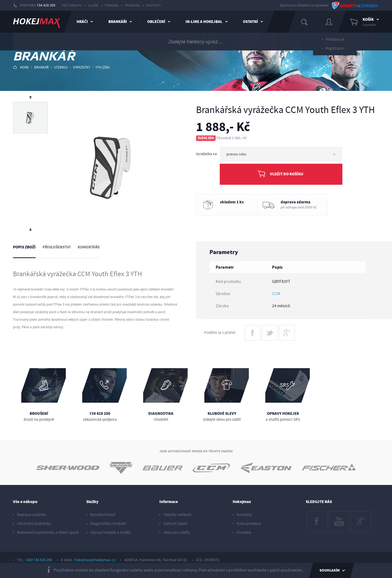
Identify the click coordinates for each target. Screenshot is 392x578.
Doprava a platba (32, 515)
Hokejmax (242, 502)
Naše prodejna (249, 524)
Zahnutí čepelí (175, 524)
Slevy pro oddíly (177, 533)
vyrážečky (82, 67)
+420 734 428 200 (39, 560)
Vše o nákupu (72, 6)
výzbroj (61, 67)
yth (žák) (103, 67)
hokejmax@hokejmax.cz (95, 560)
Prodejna (132, 6)
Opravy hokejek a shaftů (110, 533)
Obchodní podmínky (34, 524)
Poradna (112, 6)
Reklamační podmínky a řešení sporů (48, 533)
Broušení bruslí (103, 515)
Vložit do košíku (287, 174)
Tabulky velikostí (177, 515)
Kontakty (154, 6)
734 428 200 (46, 5)
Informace (169, 502)
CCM (276, 294)
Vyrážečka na (206, 154)
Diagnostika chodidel (108, 524)
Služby (93, 6)
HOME (21, 67)
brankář (42, 67)
